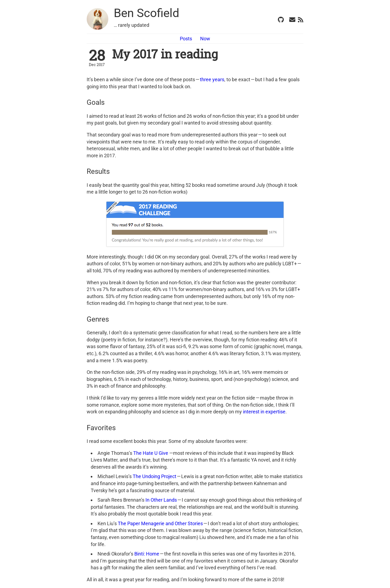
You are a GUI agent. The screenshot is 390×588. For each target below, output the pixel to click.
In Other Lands (161, 500)
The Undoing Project (155, 476)
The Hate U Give (151, 453)
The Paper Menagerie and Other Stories (160, 523)
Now (205, 39)
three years (212, 79)
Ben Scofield (147, 13)
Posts (186, 39)
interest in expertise (264, 412)
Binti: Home (147, 554)
